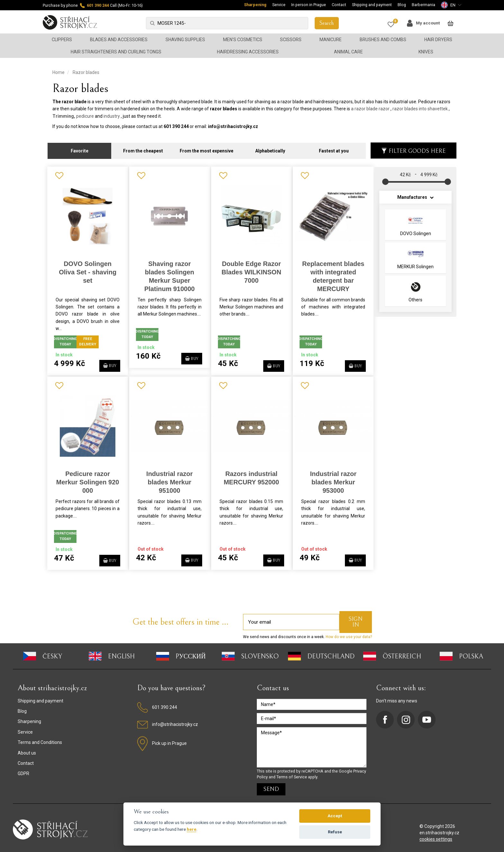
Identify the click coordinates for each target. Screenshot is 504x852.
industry (112, 116)
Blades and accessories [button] (119, 40)
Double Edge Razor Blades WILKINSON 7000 (249, 269)
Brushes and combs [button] (383, 40)
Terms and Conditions (40, 739)
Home (59, 72)
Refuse (335, 832)
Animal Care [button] (348, 52)
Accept (335, 816)
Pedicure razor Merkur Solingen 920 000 (87, 479)
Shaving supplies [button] (185, 40)
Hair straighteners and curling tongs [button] (116, 52)
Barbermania (423, 5)
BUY (107, 362)
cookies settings (436, 836)
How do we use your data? (348, 634)
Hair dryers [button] (438, 40)
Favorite (80, 148)
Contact (339, 5)
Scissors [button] (291, 40)
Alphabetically (270, 148)
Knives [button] (426, 52)
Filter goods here (413, 148)
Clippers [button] (62, 40)
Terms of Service (292, 773)
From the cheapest (143, 148)
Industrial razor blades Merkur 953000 (330, 479)
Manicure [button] (331, 40)
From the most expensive (207, 148)
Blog (402, 5)
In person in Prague (309, 5)
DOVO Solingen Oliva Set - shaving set (87, 269)
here (192, 829)
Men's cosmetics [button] (243, 40)
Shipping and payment (372, 5)
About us (27, 749)
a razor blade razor (370, 109)
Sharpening (255, 5)
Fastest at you (334, 148)
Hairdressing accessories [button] (248, 52)
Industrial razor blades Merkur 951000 (168, 479)
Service (279, 5)
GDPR (23, 770)
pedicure (85, 116)
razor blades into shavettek (420, 109)
